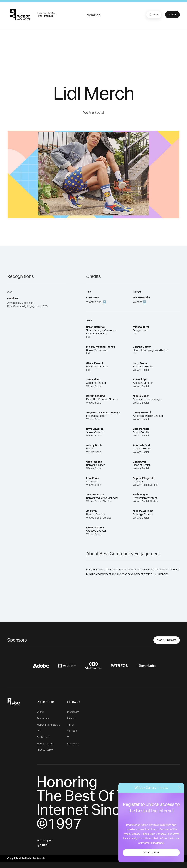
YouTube (72, 731)
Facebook (73, 744)
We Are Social (94, 113)
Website (138, 302)
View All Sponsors (167, 640)
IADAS (40, 712)
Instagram (73, 712)
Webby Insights (45, 744)
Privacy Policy (45, 750)
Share (172, 15)
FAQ (39, 731)
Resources (43, 718)
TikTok (71, 725)
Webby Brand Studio (48, 725)
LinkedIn (72, 718)
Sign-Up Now (151, 853)
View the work (94, 302)
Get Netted (43, 737)
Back (153, 14)
